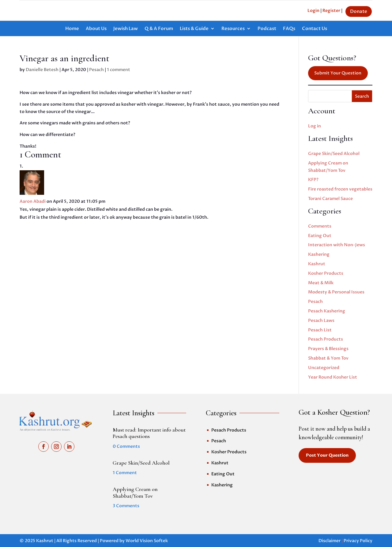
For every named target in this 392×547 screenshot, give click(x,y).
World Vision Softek (147, 541)
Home (72, 29)
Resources (233, 29)
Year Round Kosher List (333, 377)
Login (313, 11)
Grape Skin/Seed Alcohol (334, 154)
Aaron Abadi (33, 201)
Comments (320, 226)
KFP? (313, 180)
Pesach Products (326, 339)
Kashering (319, 254)
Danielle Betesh (42, 70)
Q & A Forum (159, 29)
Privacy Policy (358, 541)
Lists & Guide (194, 29)
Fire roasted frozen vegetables (340, 189)
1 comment (119, 70)
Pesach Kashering (327, 311)
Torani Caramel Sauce (330, 199)
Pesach (96, 70)
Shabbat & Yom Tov (328, 358)
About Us (96, 29)
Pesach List (320, 330)
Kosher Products (326, 273)
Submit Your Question (338, 73)
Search (362, 96)
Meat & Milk (321, 283)
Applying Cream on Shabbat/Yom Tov (135, 492)
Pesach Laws (321, 321)
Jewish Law (126, 29)
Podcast (267, 29)
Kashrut (317, 264)
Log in (315, 126)
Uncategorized (324, 368)
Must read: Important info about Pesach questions (149, 433)
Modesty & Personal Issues (336, 292)
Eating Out (320, 236)
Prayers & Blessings (328, 349)
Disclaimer (330, 541)
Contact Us (315, 29)
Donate (359, 11)
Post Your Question (327, 455)
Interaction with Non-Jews (337, 245)
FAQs (289, 29)
